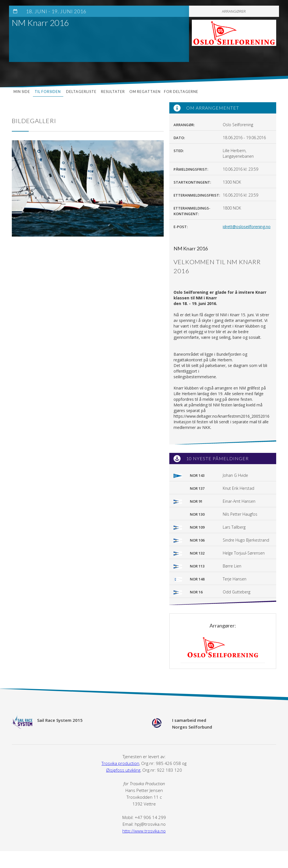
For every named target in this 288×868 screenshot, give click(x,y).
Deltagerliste (81, 92)
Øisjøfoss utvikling (123, 770)
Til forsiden (48, 92)
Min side (22, 92)
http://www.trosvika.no (144, 831)
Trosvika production (120, 763)
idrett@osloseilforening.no (247, 227)
